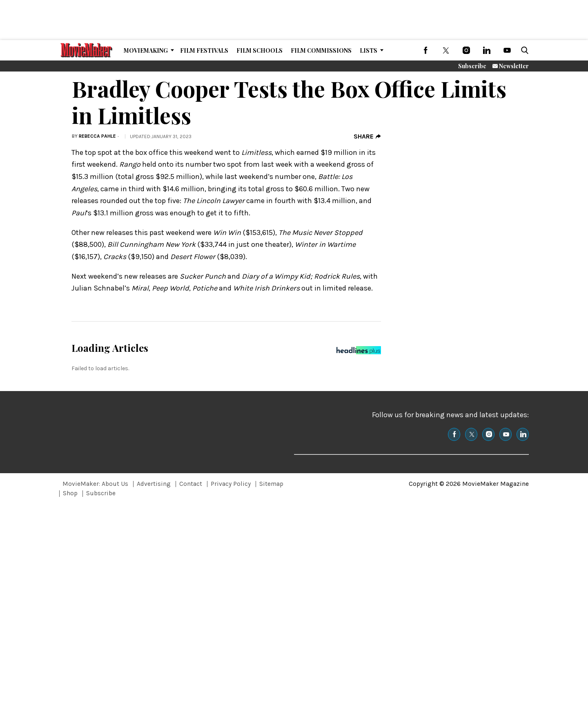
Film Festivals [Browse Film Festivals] (204, 50)
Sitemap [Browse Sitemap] (271, 484)
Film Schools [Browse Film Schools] (259, 50)
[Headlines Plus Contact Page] (359, 352)
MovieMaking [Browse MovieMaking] (146, 50)
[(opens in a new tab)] (425, 50)
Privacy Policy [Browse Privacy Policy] (231, 484)
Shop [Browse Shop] (70, 493)
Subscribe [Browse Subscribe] (101, 493)
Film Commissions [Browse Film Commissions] (321, 50)
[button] (523, 50)
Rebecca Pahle (97, 136)
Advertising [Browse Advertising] (154, 484)
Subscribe (472, 66)
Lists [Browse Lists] (369, 50)
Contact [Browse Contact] (191, 484)
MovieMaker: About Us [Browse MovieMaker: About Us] (95, 484)
